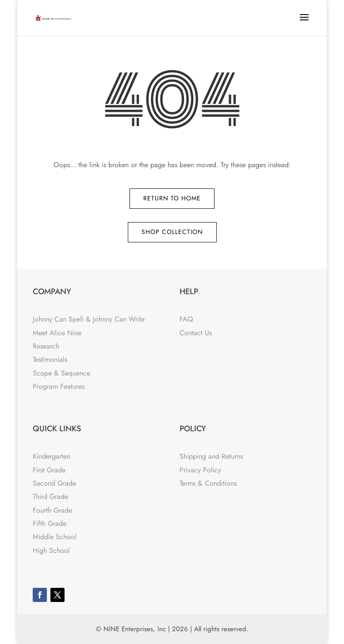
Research (46, 346)
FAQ (186, 319)
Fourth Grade (52, 510)
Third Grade (50, 496)
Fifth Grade (50, 523)
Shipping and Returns (211, 456)
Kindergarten (52, 456)
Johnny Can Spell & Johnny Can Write (89, 319)
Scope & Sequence (61, 373)
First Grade (49, 470)
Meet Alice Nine (57, 333)
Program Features (59, 386)
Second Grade (54, 483)
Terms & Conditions (208, 483)
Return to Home (172, 198)
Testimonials (50, 359)
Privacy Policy (200, 470)
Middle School (55, 537)
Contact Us (196, 333)
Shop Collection (172, 232)
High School (51, 550)
